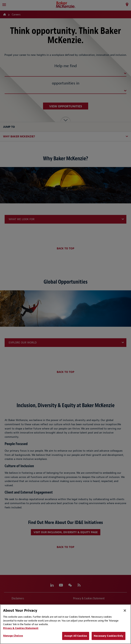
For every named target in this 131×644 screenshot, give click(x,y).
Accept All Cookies (76, 636)
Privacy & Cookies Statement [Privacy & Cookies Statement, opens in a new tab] (21, 628)
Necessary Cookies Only (109, 636)
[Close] (125, 611)
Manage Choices (13, 636)
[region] (65, 624)
